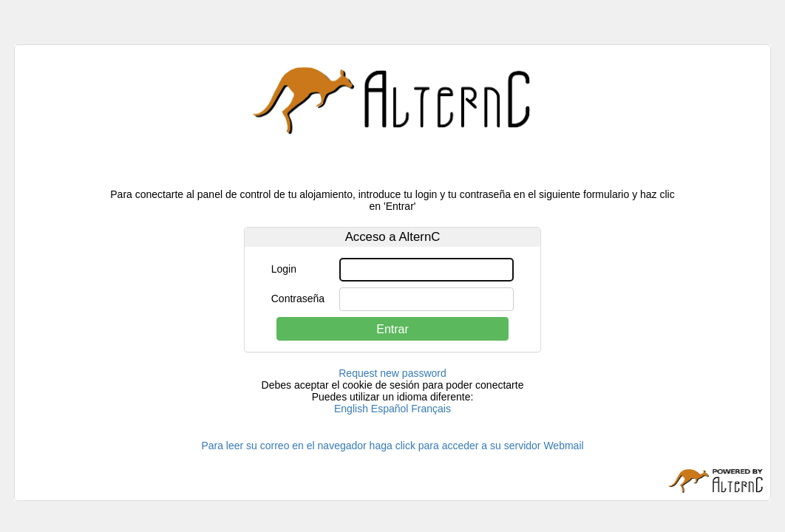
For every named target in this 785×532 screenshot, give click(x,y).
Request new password (392, 373)
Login (284, 269)
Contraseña (298, 299)
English (351, 409)
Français (431, 409)
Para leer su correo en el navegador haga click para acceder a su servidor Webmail (392, 446)
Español (390, 409)
